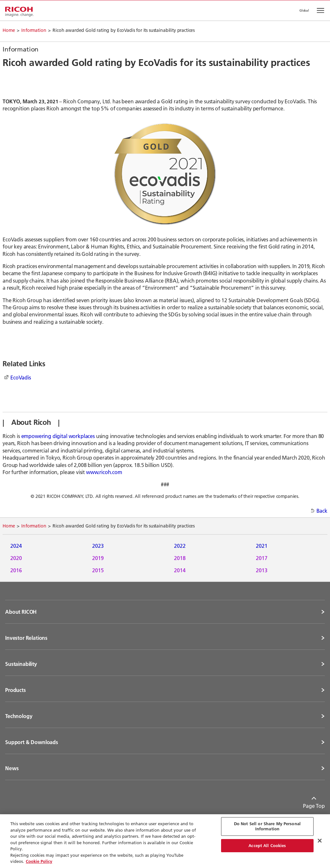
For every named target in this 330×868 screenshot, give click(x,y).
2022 (180, 546)
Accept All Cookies (267, 845)
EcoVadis (21, 377)
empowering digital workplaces (58, 436)
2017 (262, 558)
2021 (262, 546)
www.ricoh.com (104, 472)
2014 (180, 570)
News (12, 768)
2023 (98, 546)
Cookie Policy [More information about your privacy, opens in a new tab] (39, 861)
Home (9, 30)
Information (34, 30)
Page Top (314, 806)
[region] (165, 841)
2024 (16, 546)
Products (15, 690)
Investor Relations (26, 638)
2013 (262, 570)
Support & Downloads (32, 742)
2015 (98, 570)
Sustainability (21, 664)
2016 (16, 570)
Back (322, 511)
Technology (19, 716)
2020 (16, 558)
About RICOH (21, 612)
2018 (180, 558)
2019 (98, 558)
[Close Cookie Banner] (320, 841)
